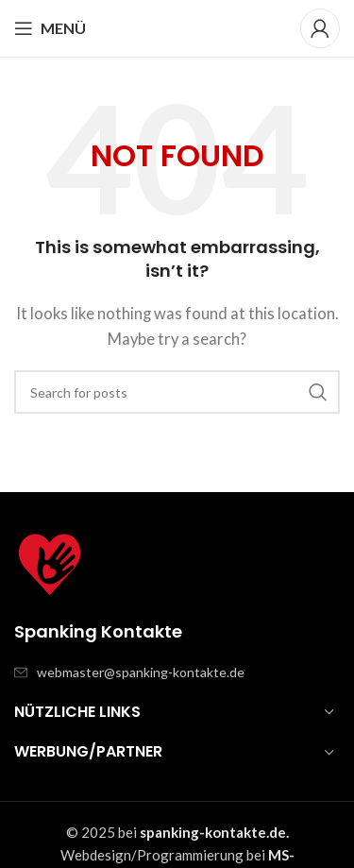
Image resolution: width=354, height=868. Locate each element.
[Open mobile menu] (50, 28)
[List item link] (177, 672)
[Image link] (50, 563)
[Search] (177, 392)
